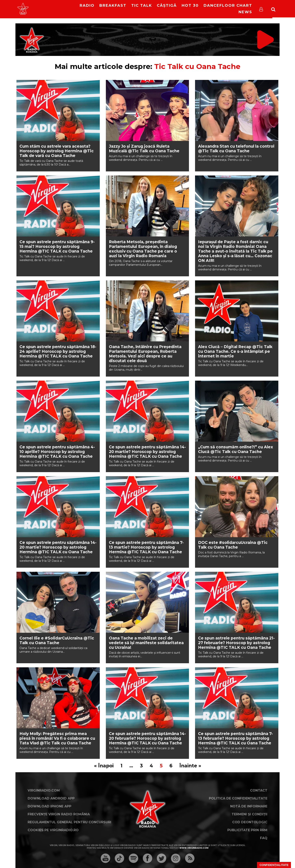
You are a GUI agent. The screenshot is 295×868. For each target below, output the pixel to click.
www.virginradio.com (194, 848)
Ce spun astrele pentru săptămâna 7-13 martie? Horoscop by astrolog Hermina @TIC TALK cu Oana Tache (146, 547)
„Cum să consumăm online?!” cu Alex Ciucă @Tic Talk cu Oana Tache (236, 449)
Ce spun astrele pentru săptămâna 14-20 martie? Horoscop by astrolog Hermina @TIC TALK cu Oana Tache (147, 452)
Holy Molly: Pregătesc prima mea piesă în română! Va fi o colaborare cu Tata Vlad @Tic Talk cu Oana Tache (57, 738)
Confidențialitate (274, 865)
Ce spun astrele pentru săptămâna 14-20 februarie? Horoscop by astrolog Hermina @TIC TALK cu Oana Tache (147, 738)
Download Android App (51, 798)
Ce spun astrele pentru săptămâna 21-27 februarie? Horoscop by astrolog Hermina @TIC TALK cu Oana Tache (236, 643)
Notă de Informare (249, 806)
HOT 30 (190, 5)
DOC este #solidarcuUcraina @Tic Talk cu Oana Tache (233, 545)
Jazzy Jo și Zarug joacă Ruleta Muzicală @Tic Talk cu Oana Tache (144, 149)
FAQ (264, 838)
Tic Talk (142, 5)
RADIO (87, 5)
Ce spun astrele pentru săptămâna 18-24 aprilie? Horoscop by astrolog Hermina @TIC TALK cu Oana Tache (58, 351)
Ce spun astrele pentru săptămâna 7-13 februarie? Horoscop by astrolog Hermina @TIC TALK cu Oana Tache (235, 738)
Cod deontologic (250, 822)
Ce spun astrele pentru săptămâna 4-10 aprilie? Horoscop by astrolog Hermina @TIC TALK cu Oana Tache (57, 452)
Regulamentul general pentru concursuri (69, 822)
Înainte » (190, 766)
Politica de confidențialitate (238, 798)
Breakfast (113, 5)
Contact (259, 790)
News (245, 12)
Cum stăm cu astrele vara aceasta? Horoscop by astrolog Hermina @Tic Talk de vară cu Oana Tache (57, 151)
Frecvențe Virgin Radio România (59, 814)
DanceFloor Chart (228, 5)
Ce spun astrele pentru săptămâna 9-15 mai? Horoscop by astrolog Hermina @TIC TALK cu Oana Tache (57, 247)
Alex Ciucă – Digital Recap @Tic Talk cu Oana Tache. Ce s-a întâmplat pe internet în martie (235, 351)
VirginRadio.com (44, 790)
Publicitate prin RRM (247, 830)
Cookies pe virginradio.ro (53, 830)
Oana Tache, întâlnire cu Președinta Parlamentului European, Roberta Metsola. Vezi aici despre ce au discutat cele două (145, 354)
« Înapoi (104, 766)
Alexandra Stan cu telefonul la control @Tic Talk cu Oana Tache (236, 149)
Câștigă (167, 5)
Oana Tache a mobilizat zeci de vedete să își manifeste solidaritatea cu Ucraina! (146, 643)
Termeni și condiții (249, 814)
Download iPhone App (49, 806)
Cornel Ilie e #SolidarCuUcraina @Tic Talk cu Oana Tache (57, 640)
